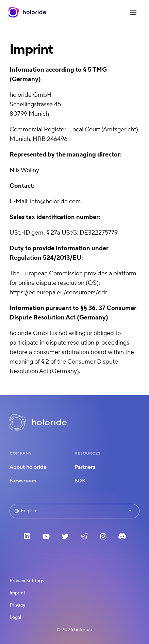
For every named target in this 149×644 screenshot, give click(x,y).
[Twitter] (65, 538)
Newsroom (23, 481)
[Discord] (122, 538)
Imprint (17, 593)
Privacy (17, 605)
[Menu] (134, 12)
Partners (85, 467)
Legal (15, 618)
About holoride (28, 467)
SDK (80, 481)
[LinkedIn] (27, 538)
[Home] (27, 12)
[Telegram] (84, 538)
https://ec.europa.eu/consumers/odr (58, 292)
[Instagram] (103, 538)
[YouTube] (46, 538)
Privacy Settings (27, 581)
